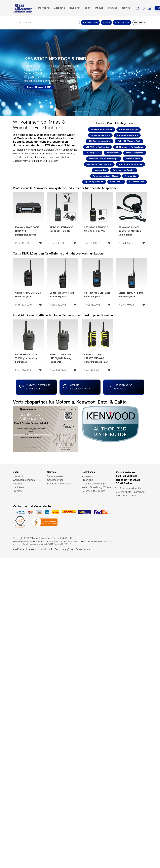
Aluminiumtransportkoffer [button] (99, 164)
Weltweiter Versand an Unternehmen (35, 386)
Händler (99, 8)
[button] (12, 73)
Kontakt (113, 8)
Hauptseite (44, 8)
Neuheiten (75, 8)
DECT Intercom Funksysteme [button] (129, 147)
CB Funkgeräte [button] (93, 153)
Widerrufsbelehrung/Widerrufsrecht (101, 487)
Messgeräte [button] (100, 170)
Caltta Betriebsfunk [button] (129, 129)
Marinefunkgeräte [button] (135, 153)
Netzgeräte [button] (130, 176)
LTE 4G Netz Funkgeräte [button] (97, 147)
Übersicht (18, 476)
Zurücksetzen (140, 22)
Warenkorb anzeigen (24, 480)
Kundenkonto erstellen (59, 484)
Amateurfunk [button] (113, 153)
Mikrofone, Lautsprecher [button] (130, 164)
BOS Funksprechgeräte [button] (99, 141)
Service (126, 8)
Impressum (88, 476)
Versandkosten (55, 476)
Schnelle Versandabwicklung (77, 386)
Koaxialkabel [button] (116, 182)
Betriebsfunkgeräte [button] (100, 135)
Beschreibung (122, 22)
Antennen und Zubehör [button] (124, 170)
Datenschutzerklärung (93, 491)
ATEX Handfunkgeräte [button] (127, 135)
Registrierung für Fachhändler (119, 386)
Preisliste (18, 491)
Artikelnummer (90, 22)
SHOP (87, 8)
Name (106, 22)
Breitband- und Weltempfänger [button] (104, 159)
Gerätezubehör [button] (133, 159)
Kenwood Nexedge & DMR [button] (39, 87)
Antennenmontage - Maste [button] (105, 176)
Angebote (59, 8)
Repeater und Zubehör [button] (102, 129)
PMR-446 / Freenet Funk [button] (129, 141)
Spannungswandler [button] (94, 182)
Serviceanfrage (55, 480)
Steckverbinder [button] (137, 182)
